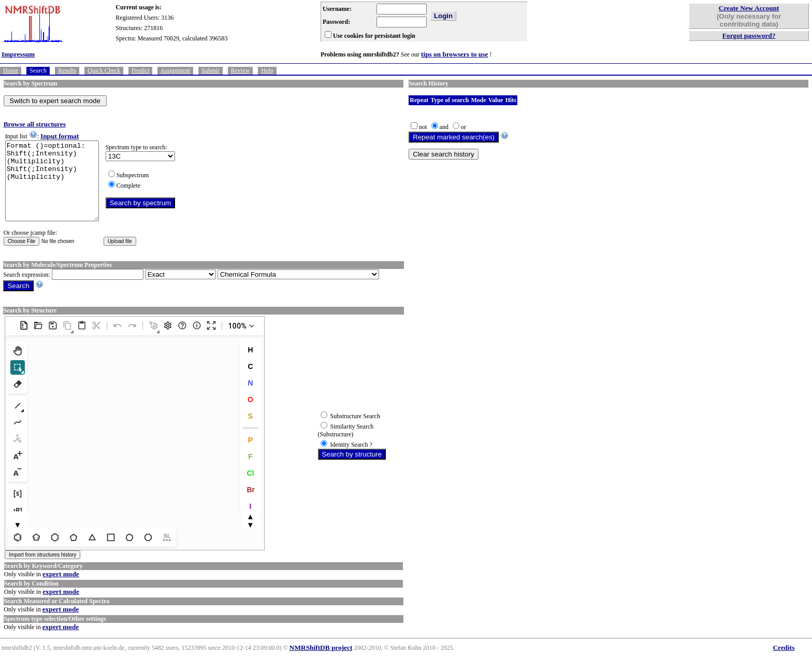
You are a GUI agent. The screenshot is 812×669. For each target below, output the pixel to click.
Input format (60, 136)
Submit (211, 70)
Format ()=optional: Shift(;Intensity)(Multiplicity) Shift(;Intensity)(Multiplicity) (57, 189)
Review (241, 70)
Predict (140, 70)
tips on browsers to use (454, 54)
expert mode (61, 589)
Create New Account (749, 8)
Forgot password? (749, 35)
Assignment (175, 70)
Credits (784, 663)
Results (67, 70)
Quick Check (104, 70)
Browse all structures (35, 124)
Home (11, 70)
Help (267, 70)
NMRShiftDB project (321, 663)
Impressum (18, 54)
